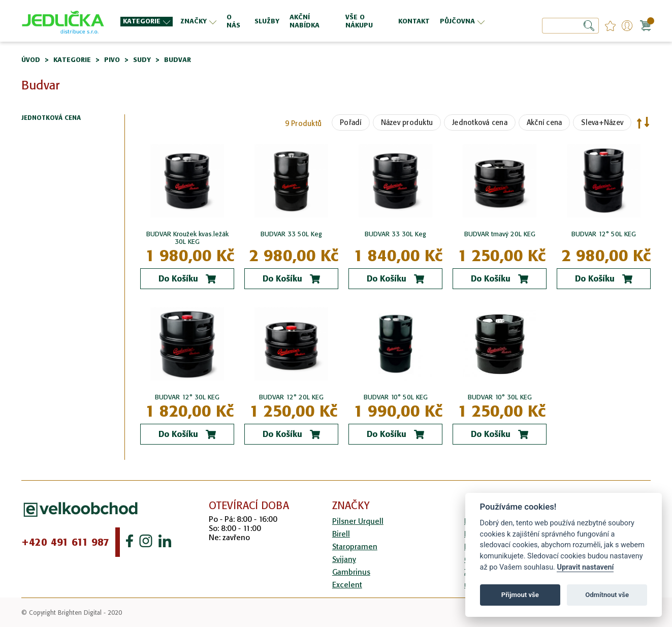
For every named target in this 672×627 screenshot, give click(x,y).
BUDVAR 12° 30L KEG (187, 397)
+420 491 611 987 (65, 542)
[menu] (304, 21)
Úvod (31, 60)
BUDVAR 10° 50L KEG (396, 397)
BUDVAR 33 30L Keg (395, 234)
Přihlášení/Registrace (627, 26)
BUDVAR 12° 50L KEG (604, 234)
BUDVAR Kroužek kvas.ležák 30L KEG (187, 238)
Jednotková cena (480, 122)
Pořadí (351, 122)
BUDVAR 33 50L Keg (291, 234)
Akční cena (545, 122)
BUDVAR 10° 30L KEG (500, 397)
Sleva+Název (602, 122)
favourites (610, 26)
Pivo (112, 60)
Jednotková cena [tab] (51, 118)
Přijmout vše (520, 595)
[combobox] (570, 26)
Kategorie (72, 60)
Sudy (142, 60)
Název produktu (407, 122)
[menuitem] (147, 22)
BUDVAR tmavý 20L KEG (500, 234)
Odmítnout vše (607, 595)
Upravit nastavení (585, 567)
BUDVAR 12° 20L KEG (291, 397)
